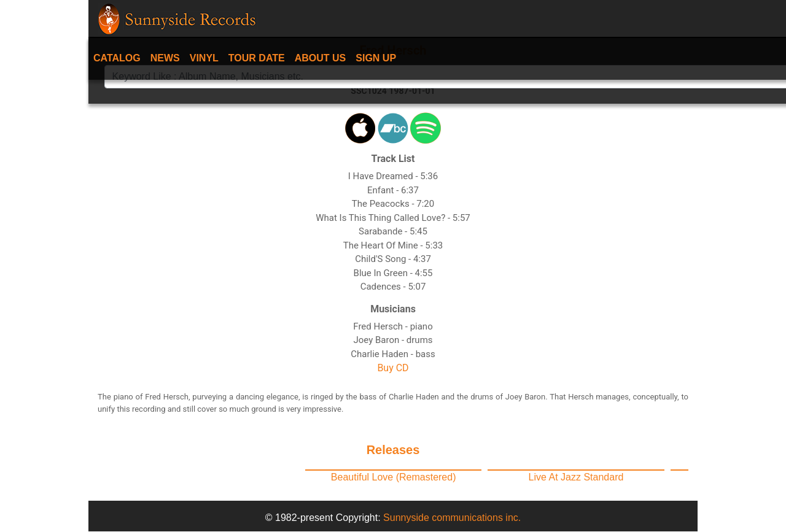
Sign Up (376, 58)
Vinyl (204, 58)
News (165, 58)
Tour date (257, 58)
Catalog (117, 58)
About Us (321, 58)
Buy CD (393, 368)
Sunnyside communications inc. (452, 518)
